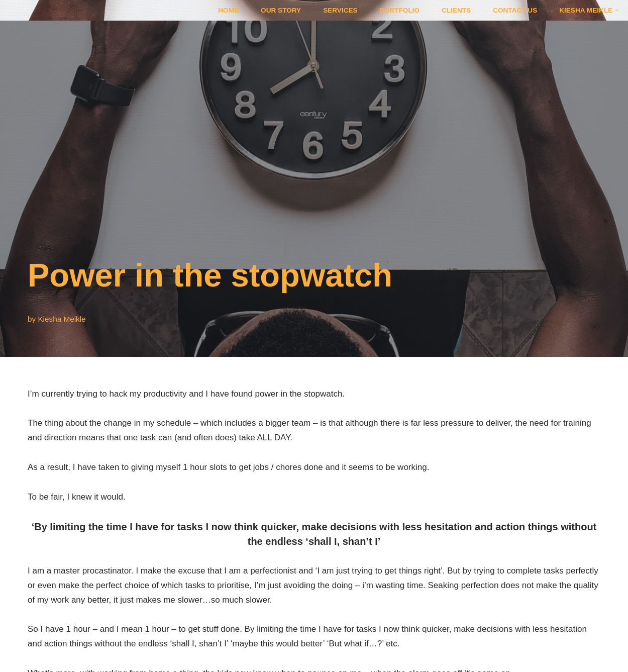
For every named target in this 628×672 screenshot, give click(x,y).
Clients (456, 10)
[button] (617, 10)
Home (228, 10)
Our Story (281, 10)
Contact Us (515, 10)
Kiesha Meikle (62, 319)
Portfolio (400, 10)
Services (340, 10)
